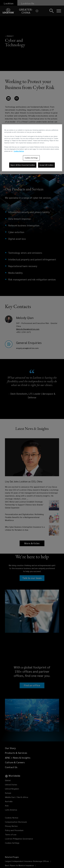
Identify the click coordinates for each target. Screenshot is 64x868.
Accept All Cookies (46, 165)
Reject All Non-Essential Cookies (23, 165)
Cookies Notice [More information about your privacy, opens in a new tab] (19, 151)
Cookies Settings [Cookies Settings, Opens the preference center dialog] (31, 158)
